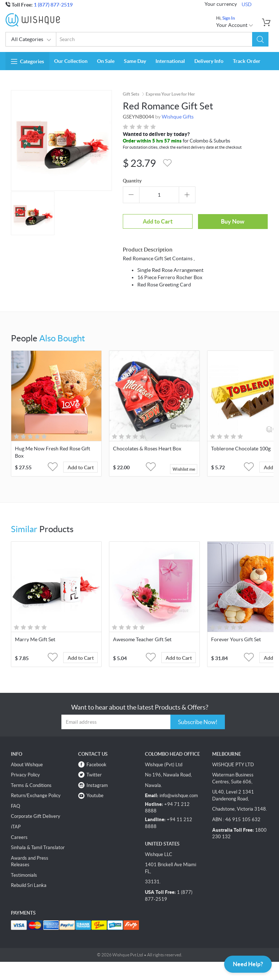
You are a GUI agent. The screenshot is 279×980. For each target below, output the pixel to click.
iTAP (16, 827)
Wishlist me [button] (184, 469)
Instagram (97, 785)
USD (247, 4)
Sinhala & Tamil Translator (38, 848)
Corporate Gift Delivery (36, 816)
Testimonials (24, 875)
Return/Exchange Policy (36, 796)
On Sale (106, 61)
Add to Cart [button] (81, 467)
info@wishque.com (179, 796)
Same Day (135, 61)
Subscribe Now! (198, 722)
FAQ (15, 806)
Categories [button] (27, 61)
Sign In (229, 18)
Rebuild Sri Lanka (29, 885)
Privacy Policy (25, 775)
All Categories (31, 40)
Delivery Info (209, 61)
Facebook (96, 765)
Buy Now (233, 221)
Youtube (95, 796)
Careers (19, 837)
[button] (260, 39)
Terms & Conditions (31, 785)
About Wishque (27, 765)
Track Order (247, 61)
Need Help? (248, 964)
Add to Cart (158, 221)
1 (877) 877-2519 (53, 5)
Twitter (94, 775)
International (170, 61)
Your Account (235, 25)
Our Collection (71, 61)
